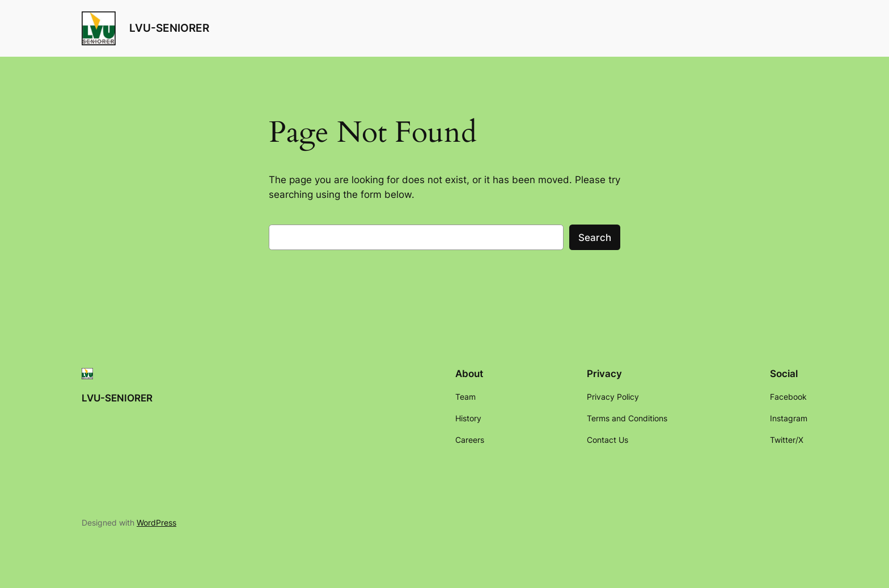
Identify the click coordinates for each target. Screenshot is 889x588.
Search (595, 238)
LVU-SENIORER (169, 28)
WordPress (156, 523)
